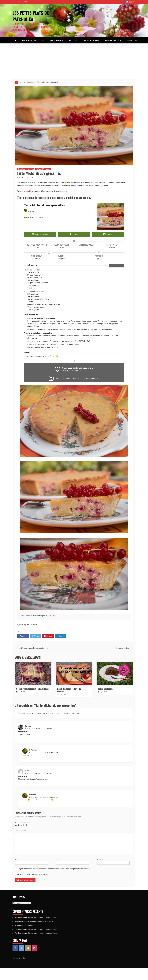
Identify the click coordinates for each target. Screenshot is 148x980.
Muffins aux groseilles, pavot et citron (33, 648)
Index (43, 40)
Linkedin (61, 636)
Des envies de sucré (112, 40)
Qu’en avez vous (68, 370)
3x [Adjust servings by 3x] (122, 265)
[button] (25, 218)
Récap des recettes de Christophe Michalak (71, 690)
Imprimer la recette (40, 234)
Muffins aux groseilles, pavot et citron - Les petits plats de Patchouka (52, 713)
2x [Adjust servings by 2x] (117, 265)
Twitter (127, 2)
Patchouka (33, 749)
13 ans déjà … (29, 925)
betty (17, 921)
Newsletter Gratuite (29, 40)
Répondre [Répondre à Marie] (49, 773)
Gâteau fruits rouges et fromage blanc (32, 688)
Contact (129, 40)
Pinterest (130, 2)
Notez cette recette (22, 822)
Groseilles (21, 169)
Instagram (134, 2)
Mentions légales (19, 958)
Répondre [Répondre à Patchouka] (55, 752)
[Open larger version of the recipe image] (111, 217)
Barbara (28, 726)
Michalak (30, 169)
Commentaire (20, 830)
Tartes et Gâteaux (43, 169)
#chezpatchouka (93, 378)
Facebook (124, 2)
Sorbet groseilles (123, 648)
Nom (17, 859)
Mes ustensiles (56, 40)
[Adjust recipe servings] (97, 258)
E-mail (59, 859)
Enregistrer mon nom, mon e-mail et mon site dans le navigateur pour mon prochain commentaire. (54, 868)
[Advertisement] (74, 60)
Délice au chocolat (106, 688)
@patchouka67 (71, 378)
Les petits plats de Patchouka (31, 16)
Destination (72, 40)
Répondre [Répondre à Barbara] (49, 728)
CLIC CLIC (52, 615)
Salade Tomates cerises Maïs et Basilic (39, 921)
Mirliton (32, 191)
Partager (108, 234)
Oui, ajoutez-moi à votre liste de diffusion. (31, 874)
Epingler (74, 234)
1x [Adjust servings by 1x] (112, 265)
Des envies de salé (90, 40)
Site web (100, 859)
